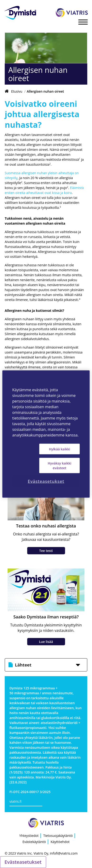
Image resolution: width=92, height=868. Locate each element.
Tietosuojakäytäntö (58, 836)
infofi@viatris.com (64, 853)
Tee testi (46, 551)
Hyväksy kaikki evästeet (60, 466)
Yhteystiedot (29, 836)
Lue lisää (46, 642)
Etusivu (17, 91)
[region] (46, 434)
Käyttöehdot (60, 842)
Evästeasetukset (23, 862)
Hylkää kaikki (60, 449)
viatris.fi (15, 801)
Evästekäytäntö (34, 842)
